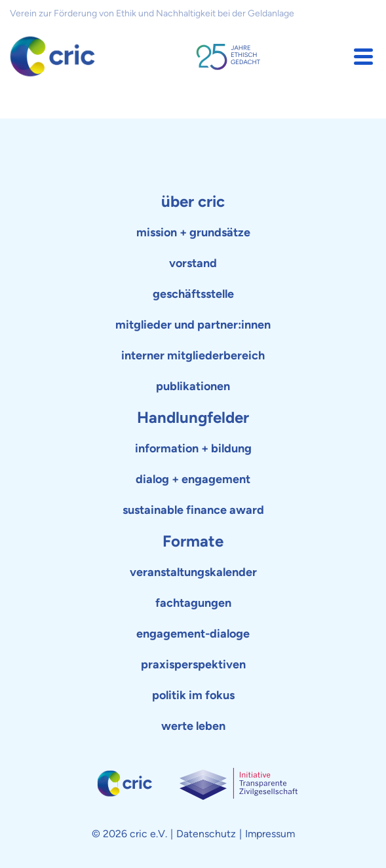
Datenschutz (206, 834)
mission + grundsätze (193, 232)
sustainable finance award (193, 510)
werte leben (193, 726)
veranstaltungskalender (193, 572)
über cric (193, 201)
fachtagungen (193, 603)
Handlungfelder (193, 417)
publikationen (193, 386)
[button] (363, 57)
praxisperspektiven (193, 664)
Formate (193, 541)
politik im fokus (193, 695)
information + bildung (193, 448)
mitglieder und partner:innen (193, 325)
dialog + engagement (193, 479)
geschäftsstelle (193, 294)
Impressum (270, 834)
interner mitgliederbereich (193, 355)
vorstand (193, 263)
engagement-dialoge (193, 634)
